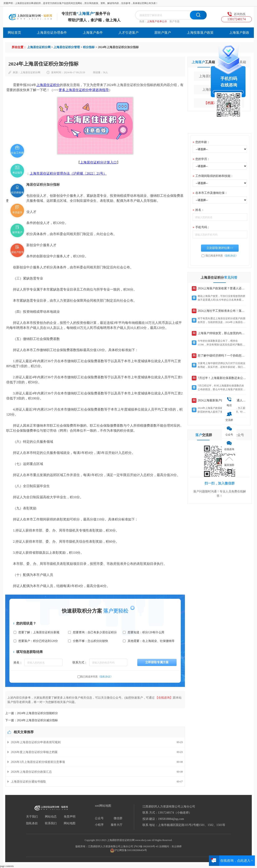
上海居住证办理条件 (52, 33)
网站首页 (14, 33)
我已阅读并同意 (97, 677)
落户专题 (174, 21)
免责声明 (70, 817)
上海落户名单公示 (157, 21)
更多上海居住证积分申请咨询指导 (84, 90)
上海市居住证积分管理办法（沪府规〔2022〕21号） (68, 173)
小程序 (99, 825)
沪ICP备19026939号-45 (146, 846)
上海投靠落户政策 (200, 33)
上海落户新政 (239, 33)
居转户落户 (163, 33)
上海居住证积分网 (39, 47)
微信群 (118, 818)
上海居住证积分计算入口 (98, 162)
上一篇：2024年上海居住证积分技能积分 (32, 713)
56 (104, 72)
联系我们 (51, 823)
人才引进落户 (128, 33)
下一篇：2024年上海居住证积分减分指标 (32, 720)
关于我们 (32, 817)
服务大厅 (117, 825)
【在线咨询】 (164, 698)
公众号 (99, 818)
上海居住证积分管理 (67, 47)
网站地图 (70, 823)
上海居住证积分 (48, 85)
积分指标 (89, 47)
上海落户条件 (93, 33)
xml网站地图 (103, 806)
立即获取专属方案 (157, 662)
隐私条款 (32, 823)
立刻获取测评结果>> (220, 248)
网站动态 (51, 817)
